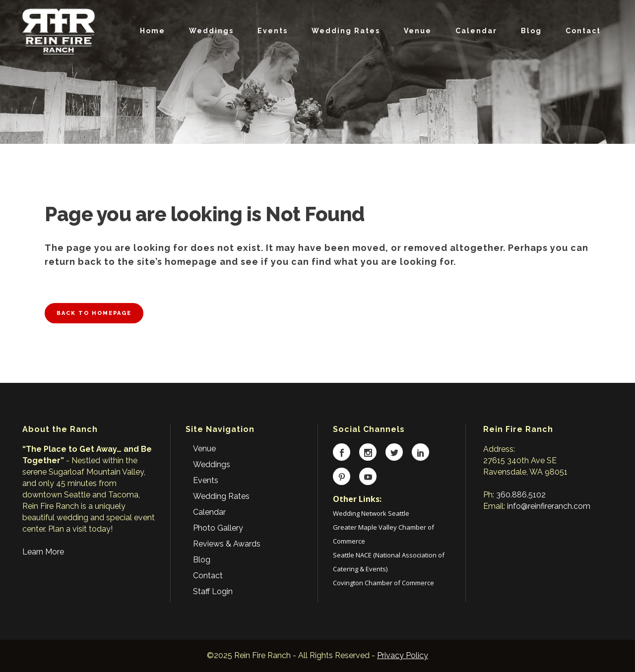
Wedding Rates (221, 496)
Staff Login (213, 591)
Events (206, 480)
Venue (204, 449)
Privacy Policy (403, 655)
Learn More (43, 552)
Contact (208, 576)
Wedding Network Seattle (371, 513)
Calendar (209, 512)
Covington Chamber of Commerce (383, 583)
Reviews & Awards (227, 544)
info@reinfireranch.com (549, 506)
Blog (202, 560)
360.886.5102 (521, 495)
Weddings (212, 464)
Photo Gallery (218, 528)
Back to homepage (94, 313)
